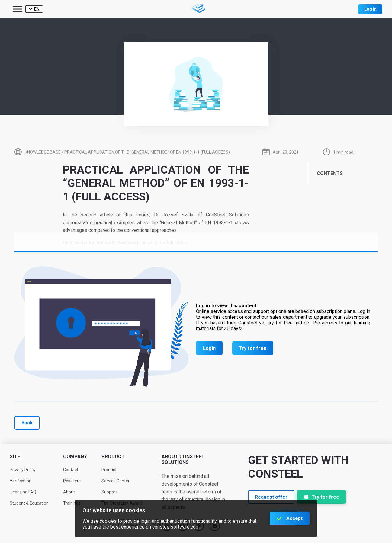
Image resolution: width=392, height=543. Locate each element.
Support (109, 492)
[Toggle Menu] (18, 9)
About (69, 492)
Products (110, 470)
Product (113, 457)
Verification (21, 481)
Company (75, 457)
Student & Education (29, 503)
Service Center (116, 481)
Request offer (271, 497)
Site (15, 457)
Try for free (253, 348)
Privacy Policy (23, 470)
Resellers (72, 481)
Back (27, 423)
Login (209, 348)
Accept (294, 518)
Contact (71, 470)
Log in (370, 9)
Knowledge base (43, 152)
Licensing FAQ (23, 492)
